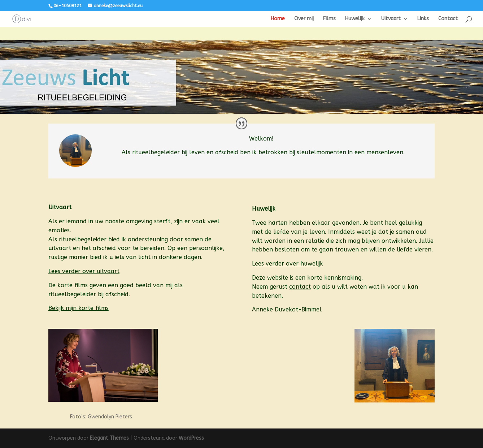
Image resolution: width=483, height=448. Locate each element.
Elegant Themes (109, 438)
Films (329, 19)
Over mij (304, 19)
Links (423, 19)
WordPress (191, 438)
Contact (448, 19)
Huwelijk (355, 19)
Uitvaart (391, 19)
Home (278, 19)
